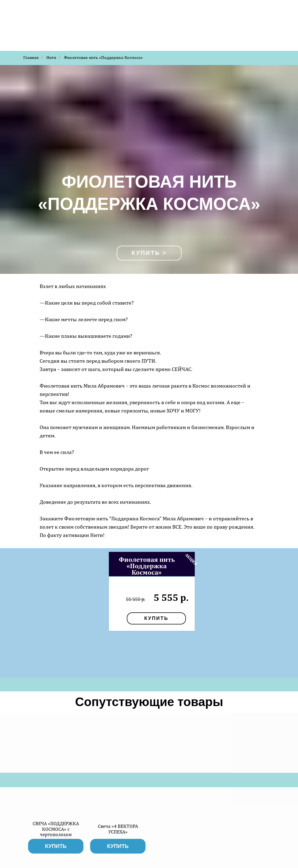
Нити (51, 57)
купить (156, 618)
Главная (31, 57)
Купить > (149, 253)
